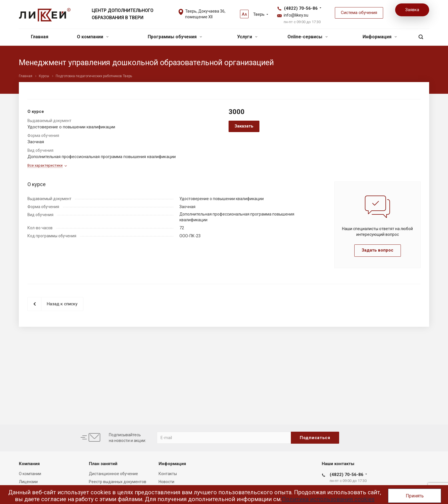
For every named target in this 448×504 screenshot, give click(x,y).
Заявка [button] (412, 10)
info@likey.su (296, 15)
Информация (380, 37)
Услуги (247, 37)
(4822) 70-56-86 (301, 8)
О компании (93, 37)
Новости (166, 482)
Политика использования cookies (328, 499)
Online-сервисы (308, 37)
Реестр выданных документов (118, 482)
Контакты (168, 474)
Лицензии (28, 482)
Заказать (244, 126)
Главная (40, 37)
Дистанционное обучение (113, 474)
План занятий (103, 464)
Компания (29, 464)
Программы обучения (175, 37)
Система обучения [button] (359, 13)
